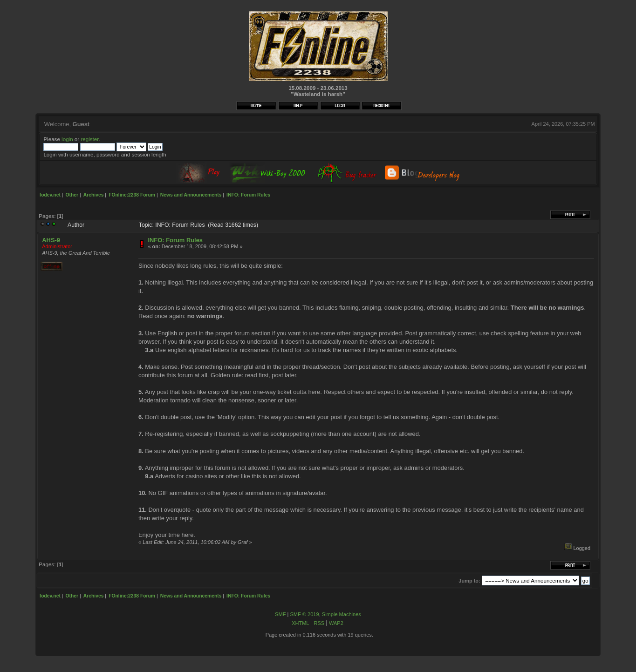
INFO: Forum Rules (175, 240)
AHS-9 (51, 240)
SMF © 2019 (304, 614)
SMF (280, 614)
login (67, 139)
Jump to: (469, 581)
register (89, 139)
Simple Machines (342, 614)
